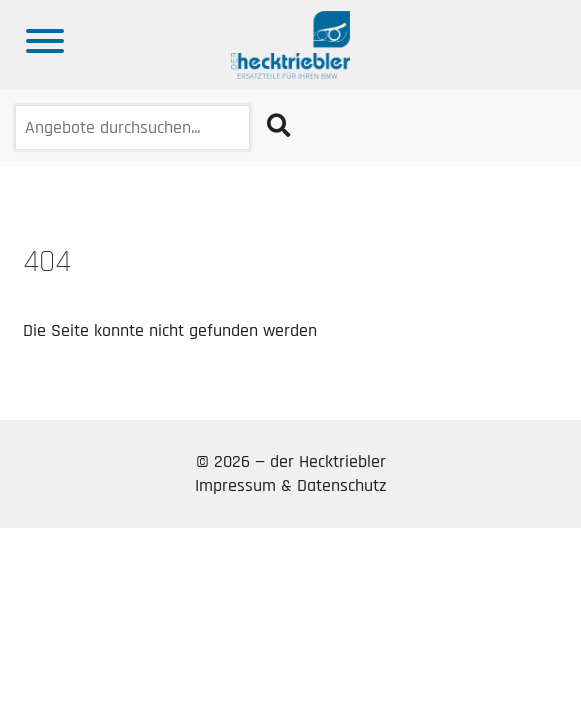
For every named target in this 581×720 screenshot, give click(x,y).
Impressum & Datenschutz (291, 485)
